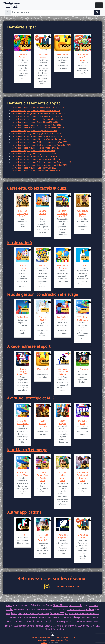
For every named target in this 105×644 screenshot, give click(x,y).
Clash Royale (62, 422)
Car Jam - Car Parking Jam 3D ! (62, 214)
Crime (95, 626)
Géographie (63, 622)
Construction (28, 618)
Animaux (39, 626)
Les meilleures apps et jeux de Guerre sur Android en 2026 (36, 171)
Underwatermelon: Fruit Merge (82, 57)
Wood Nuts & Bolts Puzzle (82, 214)
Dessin (49, 605)
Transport (17, 613)
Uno (14, 606)
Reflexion (35, 622)
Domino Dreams (43, 212)
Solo (36, 618)
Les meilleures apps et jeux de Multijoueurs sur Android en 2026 (38, 128)
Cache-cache (92, 614)
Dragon (27, 609)
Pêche (61, 609)
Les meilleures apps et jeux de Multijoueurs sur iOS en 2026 (36, 125)
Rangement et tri (73, 614)
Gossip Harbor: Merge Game (62, 477)
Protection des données (59, 640)
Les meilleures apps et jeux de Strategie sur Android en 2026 (37, 159)
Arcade (47, 614)
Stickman (22, 626)
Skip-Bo (43, 265)
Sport (56, 605)
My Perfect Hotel (62, 319)
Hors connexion (76, 609)
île (66, 610)
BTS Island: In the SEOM (83, 319)
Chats (95, 622)
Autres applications (24, 512)
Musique (86, 606)
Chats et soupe (43, 319)
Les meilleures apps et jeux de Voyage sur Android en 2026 (36, 134)
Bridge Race (23, 317)
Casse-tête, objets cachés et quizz (37, 188)
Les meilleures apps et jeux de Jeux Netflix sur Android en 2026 (38, 108)
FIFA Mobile (83, 369)
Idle (9, 622)
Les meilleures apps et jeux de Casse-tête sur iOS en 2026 (35, 122)
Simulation (67, 618)
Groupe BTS (57, 613)
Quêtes (38, 610)
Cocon (43, 606)
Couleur (84, 614)
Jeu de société (19, 243)
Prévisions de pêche (63, 536)
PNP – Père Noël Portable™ (43, 538)
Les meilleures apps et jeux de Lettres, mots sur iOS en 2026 (37, 116)
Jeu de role (76, 605)
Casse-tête (25, 622)
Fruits (55, 622)
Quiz (9, 605)
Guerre (64, 605)
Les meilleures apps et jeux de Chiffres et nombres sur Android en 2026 (41, 145)
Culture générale (31, 614)
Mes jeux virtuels (69, 638)
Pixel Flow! (62, 55)
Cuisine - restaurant (54, 618)
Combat (55, 610)
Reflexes (78, 626)
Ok (97, 12)
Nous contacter (43, 640)
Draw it (82, 265)
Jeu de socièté (18, 610)
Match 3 (17, 618)
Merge (76, 617)
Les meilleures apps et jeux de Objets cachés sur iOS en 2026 (37, 136)
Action (90, 609)
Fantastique (59, 629)
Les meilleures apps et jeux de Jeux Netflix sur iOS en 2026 (36, 111)
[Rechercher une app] (52, 12)
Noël (66, 626)
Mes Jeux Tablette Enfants (53, 638)
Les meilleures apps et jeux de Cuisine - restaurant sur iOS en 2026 (39, 165)
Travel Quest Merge (43, 56)
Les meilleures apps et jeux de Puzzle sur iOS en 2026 (34, 168)
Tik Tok (23, 535)
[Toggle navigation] (99, 5)
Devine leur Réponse (62, 267)
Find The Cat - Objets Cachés (23, 214)
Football (10, 618)
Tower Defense (86, 618)
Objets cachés (47, 610)
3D (98, 614)
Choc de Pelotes (23, 56)
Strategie (47, 622)
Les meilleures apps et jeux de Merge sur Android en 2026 (36, 156)
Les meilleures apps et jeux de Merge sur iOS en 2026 (34, 154)
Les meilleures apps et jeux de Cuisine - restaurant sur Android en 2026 (41, 162)
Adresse (72, 622)
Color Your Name (36, 638)
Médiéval (95, 618)
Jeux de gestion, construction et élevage (43, 294)
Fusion (47, 626)
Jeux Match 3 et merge (27, 450)
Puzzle (41, 614)
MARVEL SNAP (82, 422)
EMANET (44, 643)
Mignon (54, 626)
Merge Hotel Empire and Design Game (83, 477)
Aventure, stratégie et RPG (31, 398)
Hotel (34, 610)
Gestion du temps (84, 622)
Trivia (8, 626)
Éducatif (48, 629)
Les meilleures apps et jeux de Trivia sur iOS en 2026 (33, 151)
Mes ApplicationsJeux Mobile (11, 5)
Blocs (90, 626)
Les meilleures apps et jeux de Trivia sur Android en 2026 (35, 148)
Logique (16, 622)
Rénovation (42, 618)
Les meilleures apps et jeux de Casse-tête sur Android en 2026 (37, 119)
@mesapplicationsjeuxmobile (67, 586)
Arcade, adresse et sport (29, 346)
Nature (60, 626)
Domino (30, 626)
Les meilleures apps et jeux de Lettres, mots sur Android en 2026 (38, 113)
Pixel (71, 626)
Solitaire (14, 626)
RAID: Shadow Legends (43, 423)
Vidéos (84, 626)
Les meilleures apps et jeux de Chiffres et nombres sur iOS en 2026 (39, 142)
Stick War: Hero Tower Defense (62, 372)
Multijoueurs (26, 606)
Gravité (18, 606)
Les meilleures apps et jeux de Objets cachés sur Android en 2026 (39, 139)
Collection (36, 605)
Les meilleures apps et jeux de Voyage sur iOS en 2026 (34, 131)
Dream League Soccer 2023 (23, 372)
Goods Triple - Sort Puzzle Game (43, 477)
